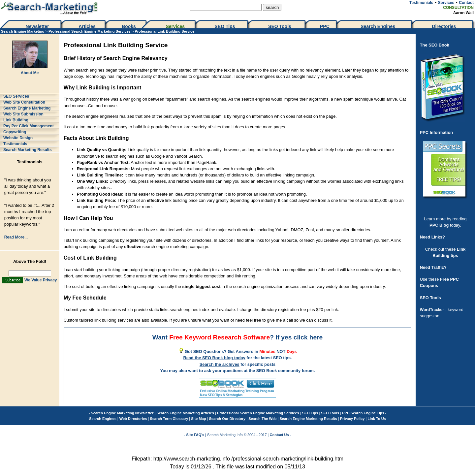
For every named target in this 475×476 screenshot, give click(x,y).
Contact (466, 3)
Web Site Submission (23, 114)
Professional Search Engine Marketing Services (90, 31)
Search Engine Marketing (23, 31)
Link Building (16, 120)
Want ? (213, 337)
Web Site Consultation (24, 102)
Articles (87, 26)
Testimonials (421, 3)
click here (308, 337)
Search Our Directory (227, 419)
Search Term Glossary (169, 419)
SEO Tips (225, 26)
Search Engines (378, 26)
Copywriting (15, 132)
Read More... (16, 237)
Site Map (198, 419)
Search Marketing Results (28, 150)
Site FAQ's (195, 435)
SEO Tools (280, 26)
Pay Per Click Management (29, 126)
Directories (444, 26)
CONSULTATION (458, 8)
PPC (325, 26)
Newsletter (37, 26)
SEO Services (16, 96)
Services (446, 3)
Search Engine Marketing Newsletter (122, 413)
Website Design (18, 138)
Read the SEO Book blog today (214, 358)
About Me (30, 73)
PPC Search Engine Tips (363, 413)
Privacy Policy (352, 419)
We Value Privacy (41, 280)
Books (129, 26)
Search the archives (220, 364)
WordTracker (432, 310)
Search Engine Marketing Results (308, 419)
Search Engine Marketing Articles (185, 413)
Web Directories (133, 419)
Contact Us (279, 435)
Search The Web (262, 419)
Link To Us (377, 419)
